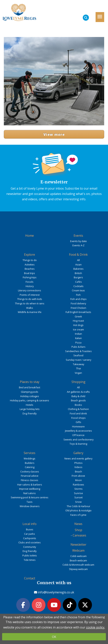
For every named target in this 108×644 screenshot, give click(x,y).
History (30, 286)
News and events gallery (78, 458)
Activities (30, 264)
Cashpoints (30, 538)
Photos (78, 463)
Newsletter (78, 545)
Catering (30, 467)
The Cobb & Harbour (78, 506)
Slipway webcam (78, 569)
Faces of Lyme (78, 515)
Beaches (30, 269)
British (78, 273)
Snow (78, 502)
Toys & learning (78, 444)
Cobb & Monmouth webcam (78, 565)
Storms (78, 489)
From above (78, 476)
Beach (78, 472)
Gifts (78, 422)
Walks (30, 308)
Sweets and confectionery (78, 439)
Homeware (78, 426)
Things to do (30, 260)
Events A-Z (78, 245)
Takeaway (78, 364)
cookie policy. (95, 627)
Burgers (78, 277)
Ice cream (78, 329)
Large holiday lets (30, 409)
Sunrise (78, 493)
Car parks (30, 534)
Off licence (78, 435)
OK (54, 637)
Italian (78, 338)
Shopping (78, 382)
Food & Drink (78, 255)
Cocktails (78, 286)
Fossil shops (78, 418)
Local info (30, 524)
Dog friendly (30, 413)
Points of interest (30, 295)
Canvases (79, 535)
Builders (30, 463)
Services (30, 453)
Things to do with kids (30, 299)
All (78, 260)
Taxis (30, 502)
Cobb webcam (78, 556)
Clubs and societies (30, 542)
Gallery (78, 453)
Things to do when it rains (30, 303)
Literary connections (30, 290)
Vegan (78, 373)
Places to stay (30, 382)
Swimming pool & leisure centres (30, 497)
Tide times (30, 560)
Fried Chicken (78, 308)
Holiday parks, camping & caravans (30, 400)
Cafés (78, 282)
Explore (30, 255)
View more (54, 134)
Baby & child (78, 396)
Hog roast (78, 321)
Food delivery (78, 303)
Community (30, 547)
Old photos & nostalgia (78, 510)
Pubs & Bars (78, 347)
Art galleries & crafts (78, 392)
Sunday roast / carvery (78, 360)
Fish (78, 295)
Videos (78, 467)
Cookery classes (30, 472)
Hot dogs (78, 325)
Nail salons (30, 493)
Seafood (78, 355)
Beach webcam (78, 560)
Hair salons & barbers (30, 485)
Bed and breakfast (30, 387)
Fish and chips (78, 299)
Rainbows (78, 485)
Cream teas (78, 290)
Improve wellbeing (30, 489)
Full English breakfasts (78, 312)
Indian (78, 334)
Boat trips (30, 273)
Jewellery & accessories (78, 431)
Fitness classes (30, 480)
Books (78, 405)
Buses (30, 529)
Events (78, 236)
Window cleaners (30, 506)
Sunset (78, 497)
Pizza (78, 343)
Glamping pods (30, 392)
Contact (30, 578)
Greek (78, 316)
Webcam (78, 550)
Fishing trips (30, 277)
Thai (78, 368)
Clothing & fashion (78, 409)
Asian (78, 264)
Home (30, 236)
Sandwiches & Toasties (78, 351)
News (78, 524)
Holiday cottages (30, 396)
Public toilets (30, 555)
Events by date (78, 241)
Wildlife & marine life (30, 312)
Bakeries (78, 269)
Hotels (30, 405)
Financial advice (30, 476)
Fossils (30, 282)
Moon (78, 480)
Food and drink (78, 413)
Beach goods (78, 400)
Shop (78, 530)
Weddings (30, 458)
